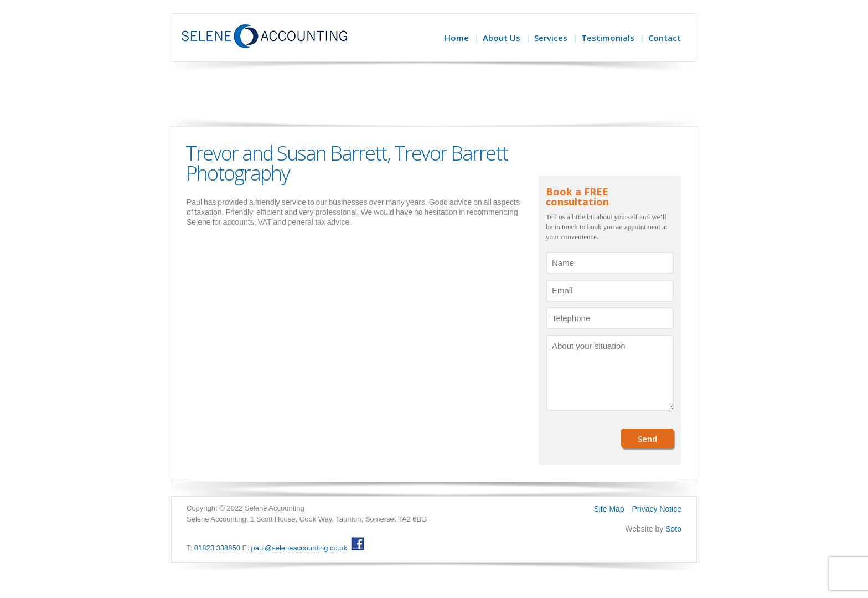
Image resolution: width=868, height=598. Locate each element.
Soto (673, 529)
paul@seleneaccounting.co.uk (299, 548)
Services (551, 38)
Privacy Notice (657, 509)
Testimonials (608, 38)
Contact (665, 38)
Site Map (609, 509)
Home (457, 38)
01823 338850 (217, 548)
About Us (502, 38)
